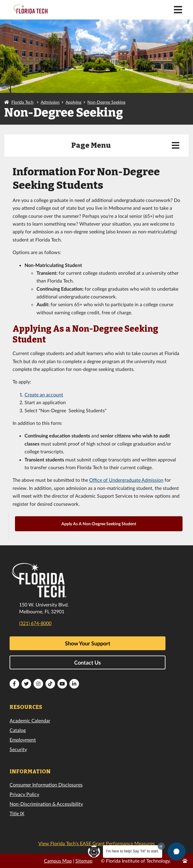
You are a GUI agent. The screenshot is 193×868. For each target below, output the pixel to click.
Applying (73, 102)
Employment (23, 740)
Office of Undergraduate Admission (126, 480)
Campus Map (58, 861)
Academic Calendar (30, 720)
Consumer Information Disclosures (46, 785)
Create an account (44, 394)
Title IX (17, 813)
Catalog (18, 730)
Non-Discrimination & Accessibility (46, 804)
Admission (50, 102)
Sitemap (84, 861)
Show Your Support (88, 643)
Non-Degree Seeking (106, 102)
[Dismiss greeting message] (161, 846)
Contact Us (88, 662)
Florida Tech (22, 102)
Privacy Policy (24, 794)
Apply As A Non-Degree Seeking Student (99, 524)
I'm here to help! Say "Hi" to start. (133, 851)
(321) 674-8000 (35, 623)
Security (18, 749)
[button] (177, 852)
